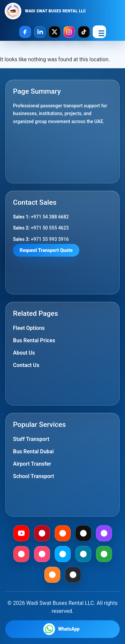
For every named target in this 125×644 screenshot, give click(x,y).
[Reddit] (63, 533)
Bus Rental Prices (34, 340)
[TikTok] (84, 32)
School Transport (33, 476)
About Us (24, 353)
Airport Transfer (32, 464)
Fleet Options (29, 328)
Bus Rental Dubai (33, 451)
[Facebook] (25, 32)
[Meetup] (21, 554)
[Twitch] (104, 533)
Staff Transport (31, 439)
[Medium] (83, 533)
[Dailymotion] (63, 554)
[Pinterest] (42, 533)
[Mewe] (83, 554)
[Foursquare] (42, 554)
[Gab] (104, 554)
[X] (54, 32)
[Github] (73, 575)
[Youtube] (21, 533)
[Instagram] (69, 32)
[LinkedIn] (40, 32)
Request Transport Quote (46, 250)
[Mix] (52, 575)
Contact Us (26, 365)
